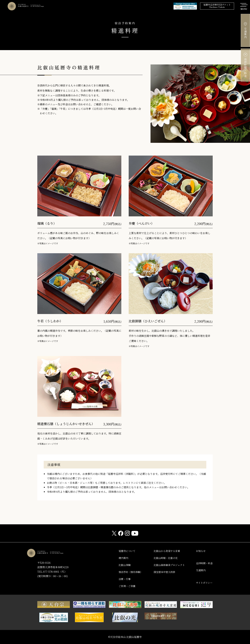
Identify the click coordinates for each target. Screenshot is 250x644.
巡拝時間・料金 (204, 563)
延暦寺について (123, 551)
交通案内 (200, 570)
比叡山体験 (120, 565)
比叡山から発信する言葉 (165, 551)
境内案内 (119, 558)
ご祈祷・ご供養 (123, 586)
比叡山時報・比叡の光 (163, 558)
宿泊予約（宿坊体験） (127, 572)
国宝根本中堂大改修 (162, 572)
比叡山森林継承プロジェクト (167, 565)
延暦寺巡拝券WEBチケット (217, 6)
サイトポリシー (204, 583)
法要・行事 (120, 579)
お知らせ (200, 551)
